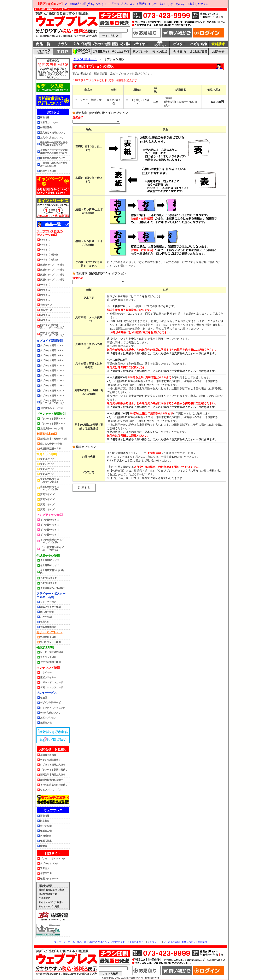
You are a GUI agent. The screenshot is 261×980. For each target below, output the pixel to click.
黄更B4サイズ (47, 464)
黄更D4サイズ (47, 499)
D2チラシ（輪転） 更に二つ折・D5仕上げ (52, 334)
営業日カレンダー (49, 122)
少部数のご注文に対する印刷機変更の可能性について (54, 151)
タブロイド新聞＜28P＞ (53, 391)
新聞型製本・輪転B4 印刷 (53, 439)
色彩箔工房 (46, 873)
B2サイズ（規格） (50, 259)
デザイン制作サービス (52, 702)
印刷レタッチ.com (50, 879)
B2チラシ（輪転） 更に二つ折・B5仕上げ (52, 326)
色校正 (44, 698)
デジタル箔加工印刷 (50, 662)
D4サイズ (45, 290)
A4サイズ (45, 315)
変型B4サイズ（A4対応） (53, 270)
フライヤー (46, 672)
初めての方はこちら (99, 942)
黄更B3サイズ (47, 469)
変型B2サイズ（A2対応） (53, 280)
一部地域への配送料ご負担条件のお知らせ (54, 164)
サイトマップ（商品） (50, 906)
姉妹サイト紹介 (48, 171)
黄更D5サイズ (47, 494)
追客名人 (45, 868)
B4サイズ (45, 245)
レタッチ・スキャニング (53, 708)
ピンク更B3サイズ (50, 530)
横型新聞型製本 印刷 (51, 449)
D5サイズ (45, 285)
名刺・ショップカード (52, 687)
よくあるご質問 (172, 942)
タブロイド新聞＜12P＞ (53, 366)
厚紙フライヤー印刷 (50, 607)
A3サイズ (45, 320)
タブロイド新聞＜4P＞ (52, 350)
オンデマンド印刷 (48, 668)
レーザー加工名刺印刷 (52, 652)
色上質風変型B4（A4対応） (52, 572)
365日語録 (45, 836)
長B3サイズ (46, 305)
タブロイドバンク (49, 863)
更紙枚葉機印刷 (48, 627)
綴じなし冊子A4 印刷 (51, 444)
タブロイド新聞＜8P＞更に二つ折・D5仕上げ (52, 402)
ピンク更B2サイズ (50, 535)
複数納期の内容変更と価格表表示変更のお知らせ (54, 144)
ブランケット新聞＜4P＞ (53, 424)
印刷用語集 (46, 841)
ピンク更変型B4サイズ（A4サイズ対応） (52, 549)
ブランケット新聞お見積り (54, 770)
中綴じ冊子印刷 (48, 637)
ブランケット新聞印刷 (51, 414)
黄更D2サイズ (47, 509)
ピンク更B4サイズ (50, 525)
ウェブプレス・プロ (50, 790)
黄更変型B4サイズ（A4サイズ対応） (50, 488)
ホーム (71, 942)
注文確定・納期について (53, 133)
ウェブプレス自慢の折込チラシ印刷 (50, 233)
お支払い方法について (52, 138)
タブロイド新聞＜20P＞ (53, 380)
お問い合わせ (189, 942)
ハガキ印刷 (46, 617)
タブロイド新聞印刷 (50, 341)
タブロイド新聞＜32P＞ (53, 396)
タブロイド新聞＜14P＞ (53, 371)
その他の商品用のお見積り (54, 785)
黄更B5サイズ (47, 459)
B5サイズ (45, 240)
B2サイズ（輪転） (50, 255)
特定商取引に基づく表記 (51, 890)
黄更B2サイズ (47, 474)
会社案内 (202, 942)
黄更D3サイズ (47, 504)
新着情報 (45, 117)
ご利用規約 (44, 898)
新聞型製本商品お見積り (53, 775)
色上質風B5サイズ (50, 560)
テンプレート (155, 942)
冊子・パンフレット (50, 632)
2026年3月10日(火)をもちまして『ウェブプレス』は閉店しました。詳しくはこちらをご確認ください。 (138, 4)
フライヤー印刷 (48, 602)
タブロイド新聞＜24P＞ (53, 385)
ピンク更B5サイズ (50, 520)
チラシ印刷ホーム (85, 59)
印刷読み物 (46, 831)
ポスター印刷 (47, 612)
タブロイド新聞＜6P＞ (52, 355)
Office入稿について (50, 713)
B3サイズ (45, 250)
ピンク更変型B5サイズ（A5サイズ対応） (52, 541)
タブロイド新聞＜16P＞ (53, 375)
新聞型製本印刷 (47, 434)
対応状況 (45, 821)
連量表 (44, 846)
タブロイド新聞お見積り (53, 765)
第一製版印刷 (133, 978)
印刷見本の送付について (53, 158)
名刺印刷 (45, 622)
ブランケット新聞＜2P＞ (53, 419)
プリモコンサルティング (53, 858)
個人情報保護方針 (48, 894)
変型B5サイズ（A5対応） (53, 265)
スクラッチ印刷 (48, 657)
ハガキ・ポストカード (52, 682)
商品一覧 (82, 942)
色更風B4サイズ (48, 583)
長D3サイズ (46, 310)
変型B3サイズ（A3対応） (53, 275)
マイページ (60, 942)
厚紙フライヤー (48, 677)
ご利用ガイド (118, 942)
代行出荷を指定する (120, 467)
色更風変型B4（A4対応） (53, 588)
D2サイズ (45, 300)
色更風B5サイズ (48, 578)
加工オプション (48, 718)
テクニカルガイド (136, 942)
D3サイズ (45, 295)
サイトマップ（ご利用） (51, 902)
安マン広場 (46, 826)
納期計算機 (46, 127)
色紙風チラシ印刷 (48, 556)
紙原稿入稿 (46, 723)
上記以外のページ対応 (52, 408)
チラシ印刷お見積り (50, 760)
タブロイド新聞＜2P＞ (52, 345)
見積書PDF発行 (48, 755)
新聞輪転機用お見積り (52, 780)
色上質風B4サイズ (50, 565)
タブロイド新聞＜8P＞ (52, 360)
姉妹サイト (53, 853)
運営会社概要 (46, 886)
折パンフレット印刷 (50, 642)
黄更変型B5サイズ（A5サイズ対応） (50, 480)
